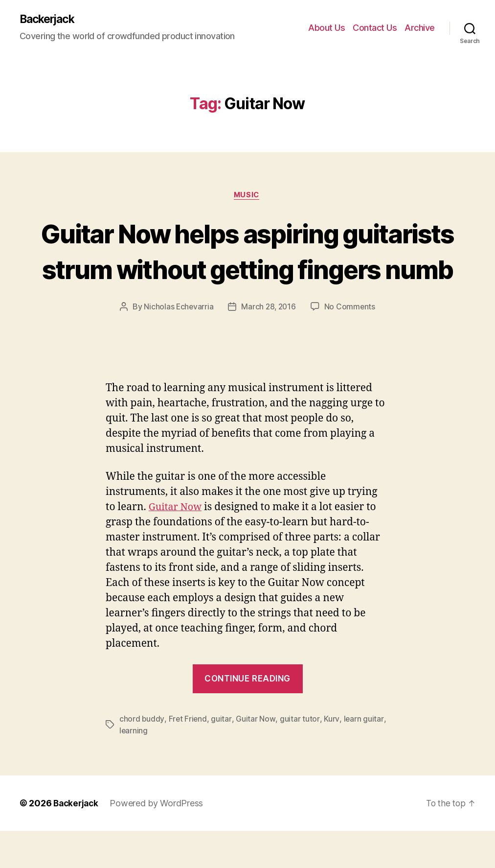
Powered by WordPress (159, 840)
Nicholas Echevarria (178, 344)
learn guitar (362, 756)
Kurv (331, 756)
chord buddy (142, 756)
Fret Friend (188, 756)
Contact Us (375, 28)
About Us (326, 28)
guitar (222, 756)
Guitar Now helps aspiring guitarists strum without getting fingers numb (248, 270)
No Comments (351, 344)
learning (134, 768)
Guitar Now (177, 545)
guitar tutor (300, 756)
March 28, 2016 (269, 344)
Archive (420, 28)
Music (247, 196)
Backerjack (49, 20)
